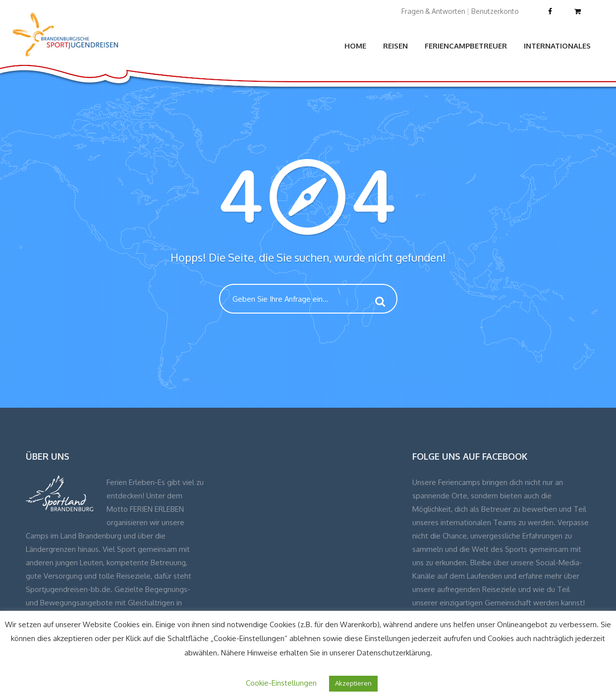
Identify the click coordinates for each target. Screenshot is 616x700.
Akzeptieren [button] (353, 683)
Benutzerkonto (495, 11)
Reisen (395, 46)
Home (355, 46)
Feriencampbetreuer (466, 46)
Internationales (557, 46)
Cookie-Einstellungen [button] (281, 683)
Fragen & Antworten (433, 11)
